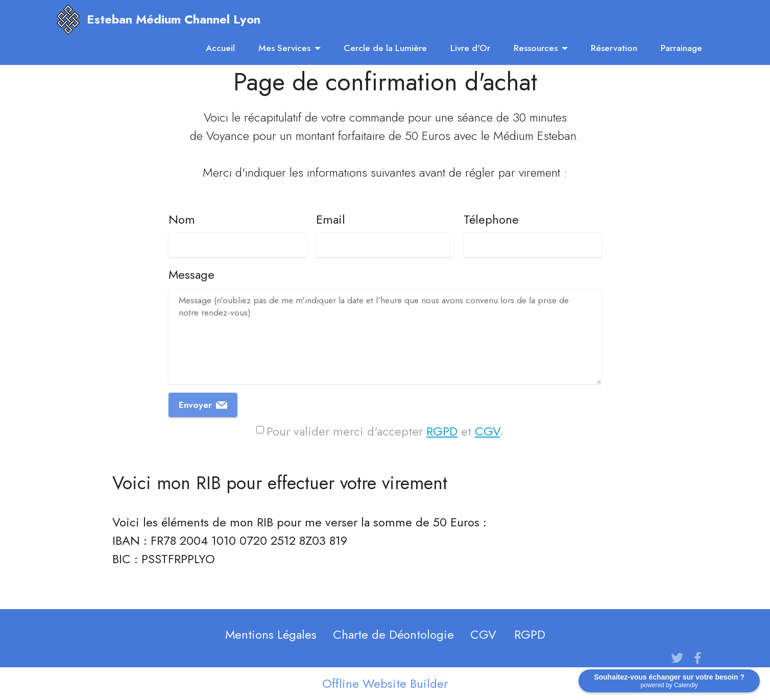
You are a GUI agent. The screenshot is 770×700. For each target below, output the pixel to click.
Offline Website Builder (385, 684)
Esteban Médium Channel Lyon (174, 19)
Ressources (536, 48)
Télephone (491, 219)
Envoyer (203, 405)
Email (331, 219)
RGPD (442, 431)
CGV (487, 431)
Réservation (614, 48)
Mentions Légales (271, 634)
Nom (182, 219)
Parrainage (681, 48)
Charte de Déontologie (393, 634)
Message (191, 274)
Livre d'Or (470, 48)
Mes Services (284, 48)
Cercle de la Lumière (385, 48)
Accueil (220, 48)
